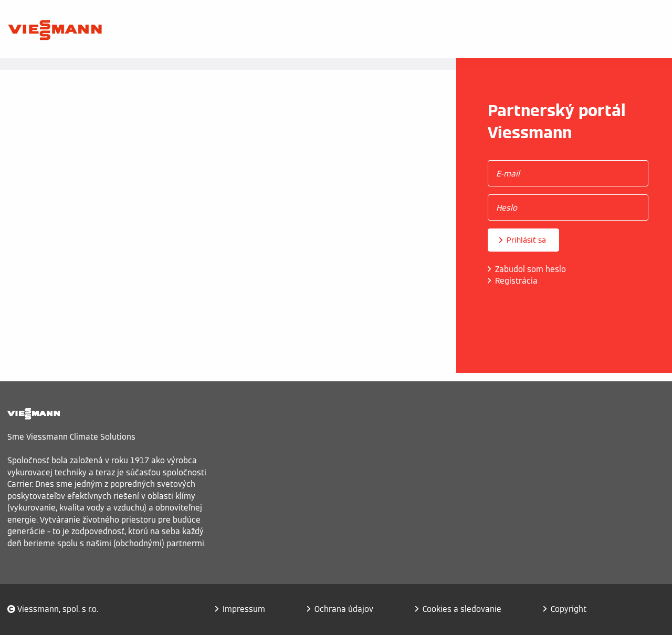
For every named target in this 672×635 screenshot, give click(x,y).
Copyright (569, 609)
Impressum (244, 609)
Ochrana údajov (344, 609)
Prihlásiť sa (526, 240)
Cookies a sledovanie (462, 609)
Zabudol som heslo (531, 269)
